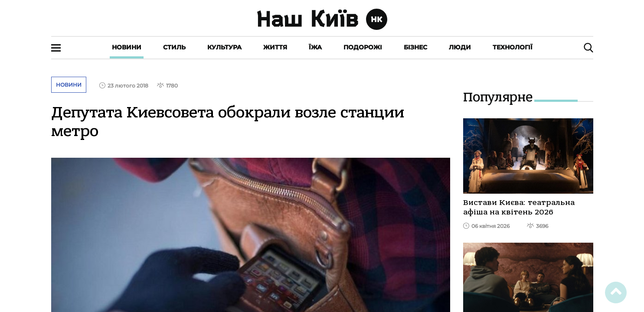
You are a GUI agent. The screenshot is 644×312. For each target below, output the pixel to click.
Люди (460, 47)
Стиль (174, 47)
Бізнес (415, 47)
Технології (513, 47)
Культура (224, 47)
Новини (127, 47)
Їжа (315, 47)
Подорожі (363, 47)
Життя (275, 47)
